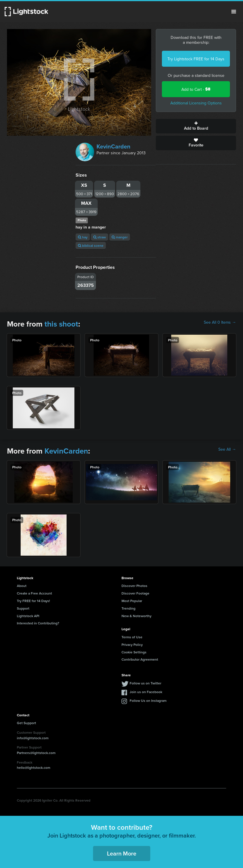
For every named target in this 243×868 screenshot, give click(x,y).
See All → (227, 449)
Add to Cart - (196, 89)
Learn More (122, 853)
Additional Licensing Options (196, 103)
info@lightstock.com (33, 738)
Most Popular (132, 601)
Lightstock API (28, 616)
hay (83, 237)
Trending (128, 608)
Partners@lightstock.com (36, 753)
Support (23, 608)
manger (120, 237)
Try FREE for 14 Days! (33, 601)
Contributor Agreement (140, 659)
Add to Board (196, 126)
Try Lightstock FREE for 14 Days (196, 59)
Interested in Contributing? (38, 623)
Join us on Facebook (146, 692)
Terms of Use (132, 637)
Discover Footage (135, 593)
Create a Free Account (34, 593)
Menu (234, 12)
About (22, 586)
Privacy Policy (132, 645)
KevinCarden (114, 146)
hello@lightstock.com (34, 768)
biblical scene (91, 245)
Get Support (26, 723)
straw (100, 237)
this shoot (61, 324)
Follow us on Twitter (145, 683)
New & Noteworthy (136, 616)
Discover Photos (134, 586)
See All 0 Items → (220, 322)
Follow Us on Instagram (148, 701)
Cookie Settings (134, 652)
